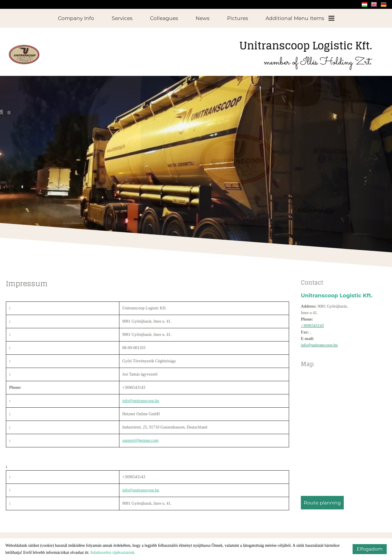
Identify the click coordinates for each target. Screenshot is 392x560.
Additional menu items (300, 18)
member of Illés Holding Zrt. (306, 50)
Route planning (322, 500)
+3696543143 (312, 323)
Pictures (237, 18)
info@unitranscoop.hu (319, 342)
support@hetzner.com (140, 437)
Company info (76, 18)
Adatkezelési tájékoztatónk (112, 552)
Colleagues (164, 18)
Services (122, 18)
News (202, 18)
